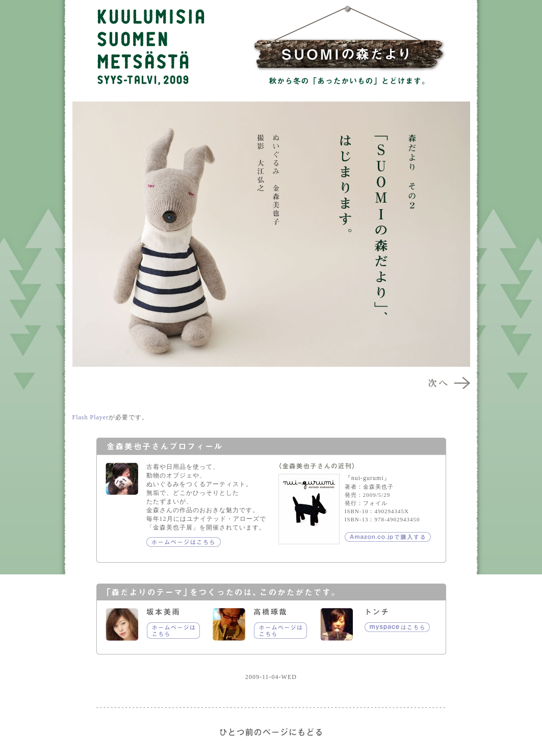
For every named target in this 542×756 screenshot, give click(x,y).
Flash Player (91, 417)
